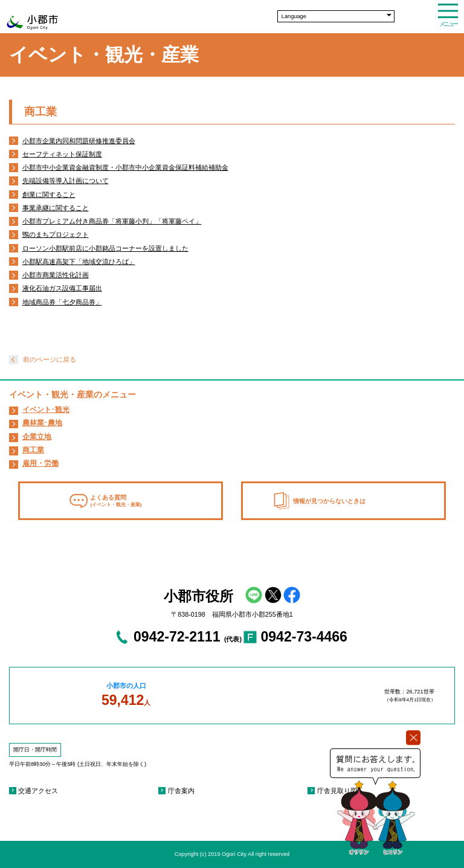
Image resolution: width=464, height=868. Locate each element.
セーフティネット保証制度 (62, 154)
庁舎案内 (181, 791)
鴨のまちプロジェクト (56, 234)
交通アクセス (38, 791)
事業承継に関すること (56, 208)
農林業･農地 (42, 423)
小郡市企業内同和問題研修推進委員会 (79, 141)
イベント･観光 (46, 410)
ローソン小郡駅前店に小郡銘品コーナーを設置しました (105, 248)
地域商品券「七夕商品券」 (62, 302)
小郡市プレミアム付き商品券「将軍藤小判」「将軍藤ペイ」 (112, 221)
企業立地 (37, 437)
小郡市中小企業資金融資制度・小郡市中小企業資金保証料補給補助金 (125, 167)
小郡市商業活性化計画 (56, 275)
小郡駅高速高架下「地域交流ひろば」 (79, 262)
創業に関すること (49, 194)
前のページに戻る (50, 359)
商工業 (33, 450)
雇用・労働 (40, 463)
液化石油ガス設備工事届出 (62, 288)
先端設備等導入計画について (66, 181)
